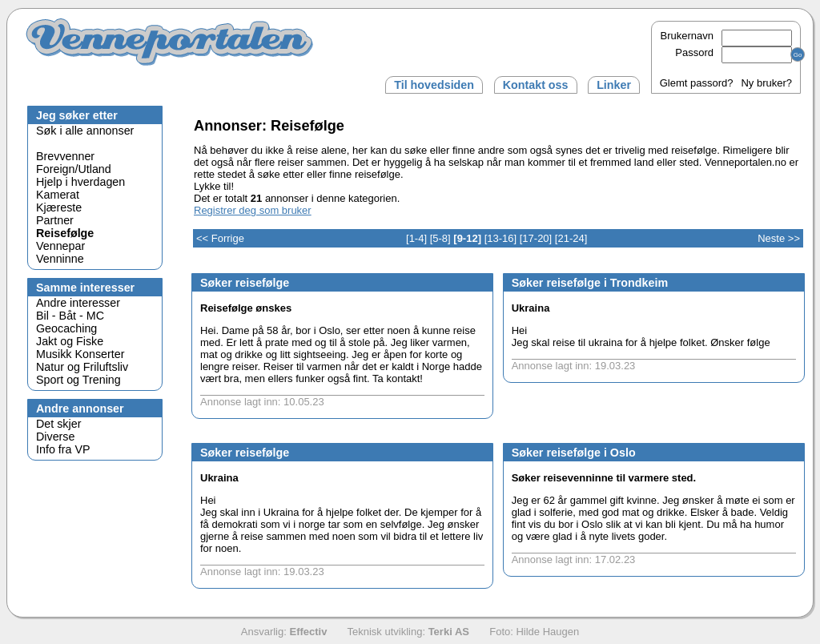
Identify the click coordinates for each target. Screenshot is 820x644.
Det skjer (58, 424)
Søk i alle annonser (85, 131)
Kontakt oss (536, 85)
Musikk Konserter (80, 354)
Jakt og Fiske (70, 341)
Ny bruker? (766, 83)
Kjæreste (59, 207)
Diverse (55, 437)
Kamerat (58, 195)
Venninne (60, 259)
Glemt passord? (697, 83)
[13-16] (500, 238)
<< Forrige (220, 238)
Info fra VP (63, 449)
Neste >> (779, 238)
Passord (734, 52)
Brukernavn (726, 36)
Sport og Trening (78, 380)
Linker (614, 85)
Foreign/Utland (74, 169)
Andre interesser (78, 303)
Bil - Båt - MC (70, 316)
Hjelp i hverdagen (80, 182)
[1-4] (416, 238)
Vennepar (60, 246)
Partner (55, 220)
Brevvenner (65, 156)
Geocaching (66, 328)
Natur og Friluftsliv (82, 367)
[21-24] (571, 238)
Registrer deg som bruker (253, 210)
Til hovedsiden (434, 85)
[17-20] (536, 238)
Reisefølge (65, 233)
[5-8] (440, 238)
